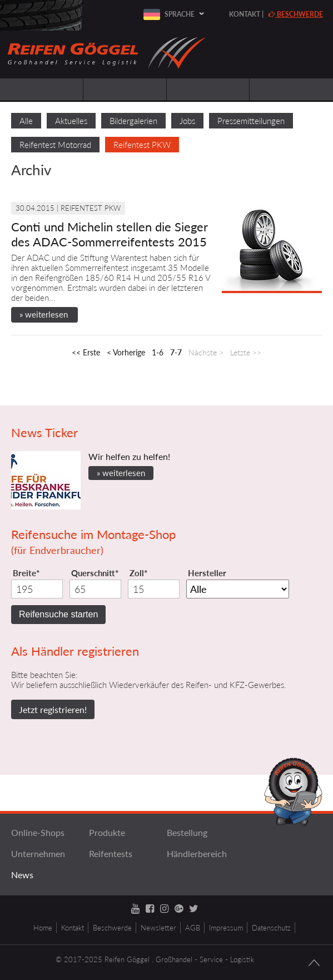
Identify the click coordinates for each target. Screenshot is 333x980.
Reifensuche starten (58, 614)
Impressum (226, 928)
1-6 (158, 352)
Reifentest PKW (142, 145)
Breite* (26, 573)
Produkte (107, 832)
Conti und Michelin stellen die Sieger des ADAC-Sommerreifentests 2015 (110, 234)
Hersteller (207, 573)
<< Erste (86, 352)
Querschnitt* (95, 573)
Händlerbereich (197, 853)
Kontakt (245, 14)
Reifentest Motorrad (55, 145)
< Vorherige (126, 352)
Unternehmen (38, 853)
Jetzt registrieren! (53, 709)
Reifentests (111, 853)
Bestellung (187, 832)
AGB (193, 928)
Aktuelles (71, 121)
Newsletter (158, 928)
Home (43, 928)
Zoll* (138, 573)
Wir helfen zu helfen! (129, 456)
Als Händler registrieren (75, 651)
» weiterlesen (44, 314)
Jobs (187, 121)
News (22, 875)
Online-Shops (38, 832)
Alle (26, 121)
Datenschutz (271, 928)
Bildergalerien (133, 121)
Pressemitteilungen (251, 121)
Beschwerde (296, 14)
